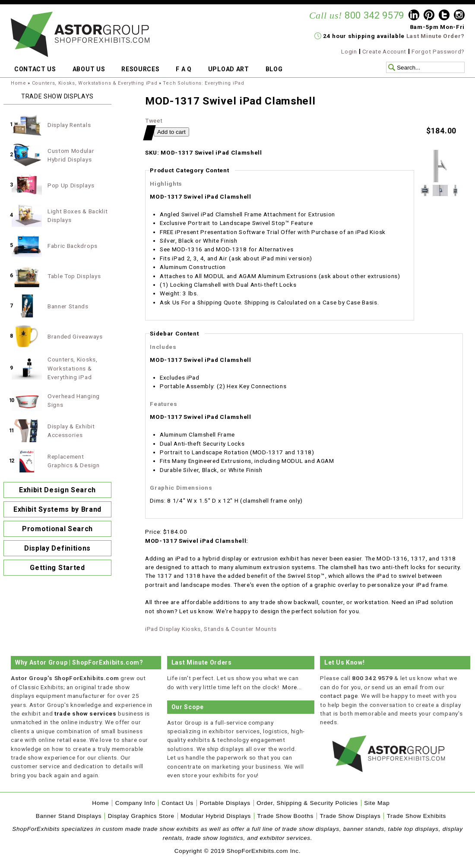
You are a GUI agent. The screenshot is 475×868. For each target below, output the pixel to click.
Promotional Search (57, 529)
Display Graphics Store (141, 816)
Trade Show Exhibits (416, 816)
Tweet (154, 120)
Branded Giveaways (75, 336)
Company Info (135, 803)
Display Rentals (69, 125)
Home (19, 83)
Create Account (385, 51)
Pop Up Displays (71, 185)
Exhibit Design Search (57, 490)
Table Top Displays (74, 276)
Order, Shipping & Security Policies (307, 803)
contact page (339, 696)
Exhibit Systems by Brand (57, 509)
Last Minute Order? (435, 36)
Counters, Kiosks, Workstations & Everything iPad (95, 83)
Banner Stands (68, 306)
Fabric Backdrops (73, 246)
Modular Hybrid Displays (216, 816)
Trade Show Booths (285, 816)
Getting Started (57, 568)
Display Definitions (57, 548)
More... (292, 687)
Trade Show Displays (350, 816)
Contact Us (177, 803)
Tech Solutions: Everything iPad (203, 83)
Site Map (377, 803)
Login (349, 51)
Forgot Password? (438, 51)
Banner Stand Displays (69, 816)
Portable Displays (225, 803)
